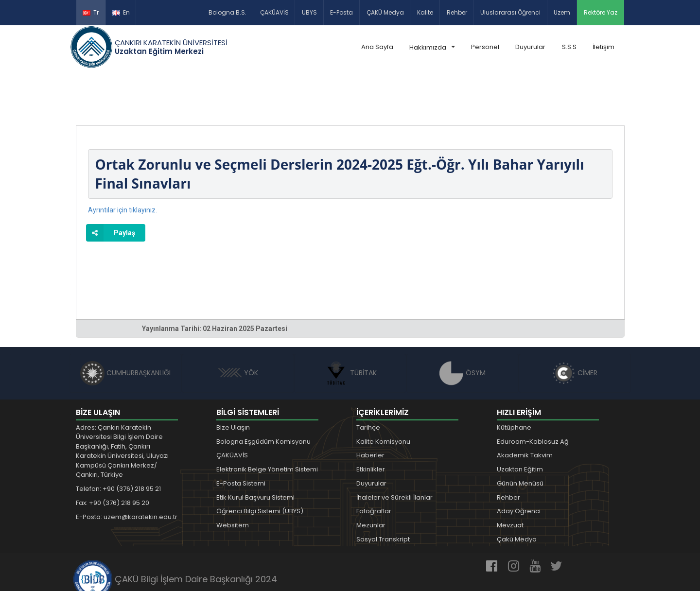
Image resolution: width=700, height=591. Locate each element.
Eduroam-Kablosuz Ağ (533, 396)
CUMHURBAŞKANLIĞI (125, 328)
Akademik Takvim (525, 410)
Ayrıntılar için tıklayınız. (122, 165)
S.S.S (569, 47)
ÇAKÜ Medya (385, 12)
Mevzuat (510, 480)
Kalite (425, 12)
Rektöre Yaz (601, 12)
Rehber (457, 12)
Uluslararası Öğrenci (510, 12)
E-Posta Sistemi (241, 438)
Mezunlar (371, 480)
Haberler (370, 410)
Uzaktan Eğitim (520, 424)
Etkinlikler (371, 424)
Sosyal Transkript (383, 494)
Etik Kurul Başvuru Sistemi (255, 452)
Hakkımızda (432, 47)
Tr (91, 12)
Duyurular (530, 47)
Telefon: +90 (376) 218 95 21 (118, 443)
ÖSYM (463, 328)
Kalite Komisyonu (383, 396)
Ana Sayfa (377, 47)
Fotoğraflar (374, 466)
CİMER (575, 328)
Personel (485, 47)
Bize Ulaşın (233, 382)
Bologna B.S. (227, 12)
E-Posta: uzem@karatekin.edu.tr (127, 472)
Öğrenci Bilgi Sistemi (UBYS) (260, 466)
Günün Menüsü (520, 438)
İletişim (604, 47)
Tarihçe (368, 382)
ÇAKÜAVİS (274, 12)
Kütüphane (514, 382)
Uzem (562, 12)
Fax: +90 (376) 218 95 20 (113, 458)
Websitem (233, 480)
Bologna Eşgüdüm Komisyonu (263, 396)
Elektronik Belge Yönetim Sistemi (267, 424)
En (121, 12)
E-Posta (341, 12)
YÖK (238, 328)
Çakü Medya (517, 494)
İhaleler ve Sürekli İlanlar (394, 452)
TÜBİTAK (350, 328)
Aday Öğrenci (519, 466)
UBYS (309, 12)
